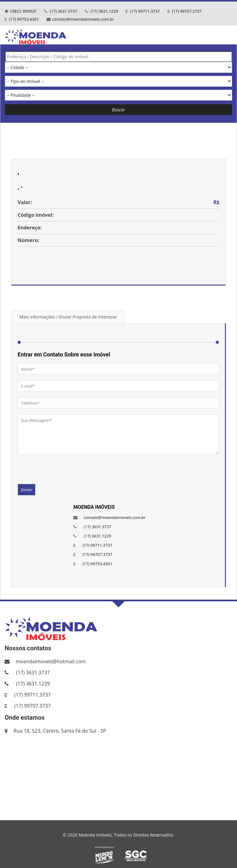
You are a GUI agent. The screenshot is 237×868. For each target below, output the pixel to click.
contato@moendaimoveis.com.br (83, 19)
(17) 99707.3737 (186, 11)
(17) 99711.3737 (144, 11)
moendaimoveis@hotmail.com (51, 661)
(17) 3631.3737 (63, 11)
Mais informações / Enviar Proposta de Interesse (68, 317)
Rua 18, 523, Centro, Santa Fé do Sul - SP (60, 731)
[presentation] (64, 469)
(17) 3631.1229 (104, 11)
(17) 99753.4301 (23, 19)
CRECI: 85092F (23, 11)
